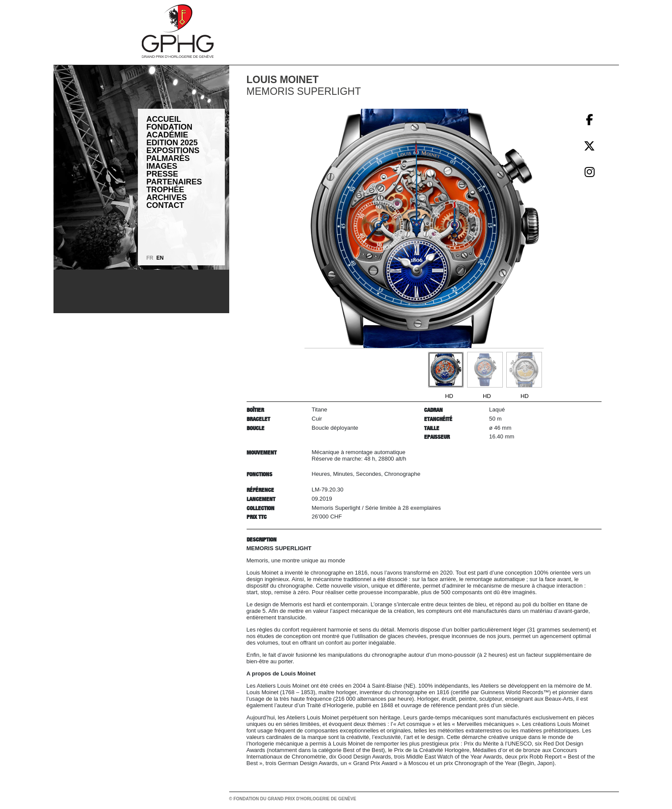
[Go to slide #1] (446, 370)
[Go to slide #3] (524, 370)
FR (150, 258)
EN (160, 258)
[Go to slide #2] (485, 370)
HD (449, 396)
